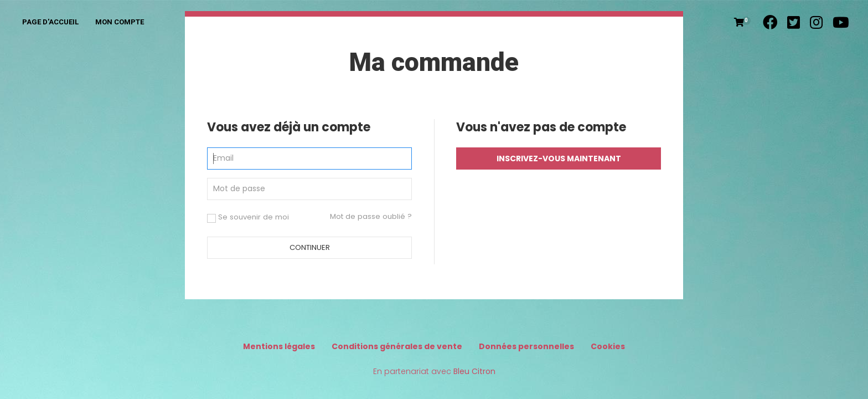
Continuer (310, 247)
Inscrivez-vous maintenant (559, 158)
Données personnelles (526, 346)
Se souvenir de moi (248, 217)
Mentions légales (279, 346)
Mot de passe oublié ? (371, 216)
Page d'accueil (50, 22)
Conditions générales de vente (397, 346)
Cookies (608, 346)
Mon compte (120, 22)
